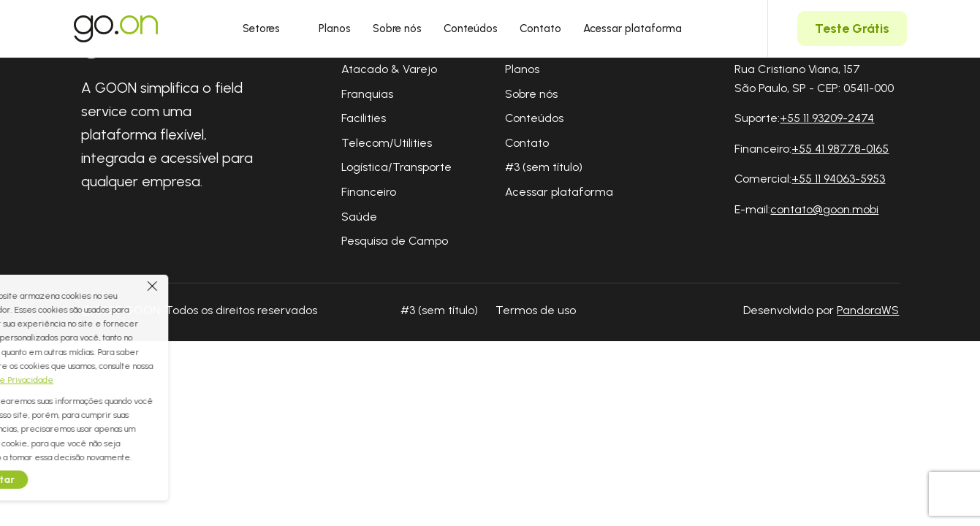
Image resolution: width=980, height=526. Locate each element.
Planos (335, 28)
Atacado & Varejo (389, 69)
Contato (540, 28)
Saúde (359, 217)
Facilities (364, 118)
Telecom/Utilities (387, 143)
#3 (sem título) (544, 167)
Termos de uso (536, 310)
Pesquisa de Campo (395, 241)
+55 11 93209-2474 (827, 118)
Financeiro (369, 192)
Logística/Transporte (396, 167)
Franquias (367, 94)
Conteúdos (471, 28)
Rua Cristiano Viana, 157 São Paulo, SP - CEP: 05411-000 (814, 79)
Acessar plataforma (633, 28)
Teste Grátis (852, 28)
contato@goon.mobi (824, 209)
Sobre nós (397, 28)
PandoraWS (868, 310)
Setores (270, 28)
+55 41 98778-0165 (840, 149)
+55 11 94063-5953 (838, 179)
